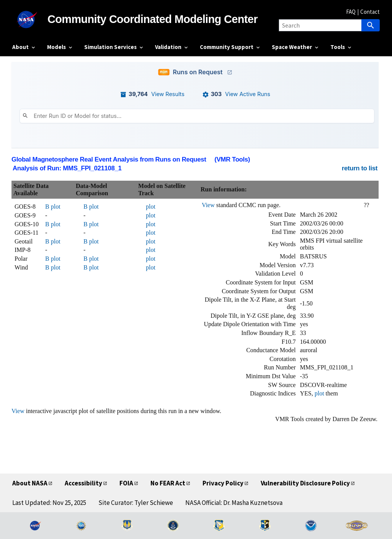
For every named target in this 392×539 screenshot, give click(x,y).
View (208, 205)
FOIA (126, 483)
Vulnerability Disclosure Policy (305, 483)
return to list (360, 168)
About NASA (30, 483)
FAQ (351, 12)
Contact (370, 12)
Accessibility (83, 483)
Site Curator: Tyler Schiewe (136, 503)
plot (151, 207)
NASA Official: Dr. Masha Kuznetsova (234, 503)
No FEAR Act (168, 483)
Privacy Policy (223, 483)
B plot (53, 207)
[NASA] (30, 20)
